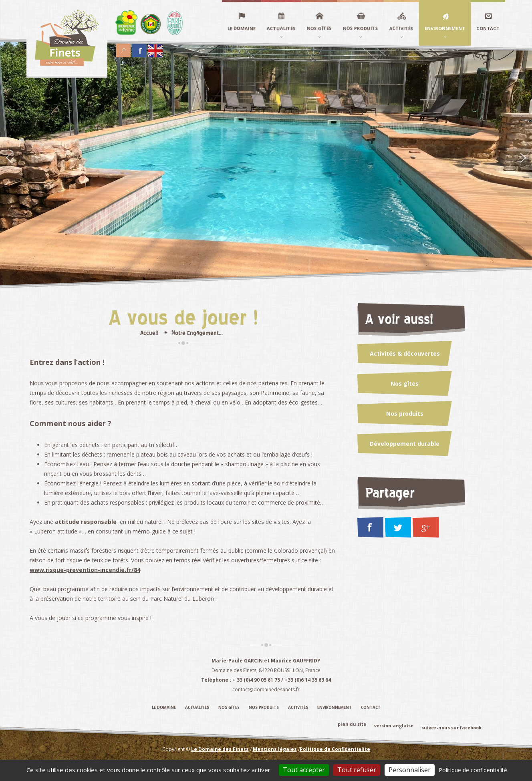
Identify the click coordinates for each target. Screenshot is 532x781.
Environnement (335, 708)
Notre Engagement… (197, 333)
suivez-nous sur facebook (451, 728)
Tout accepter (304, 770)
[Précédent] (9, 159)
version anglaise (394, 726)
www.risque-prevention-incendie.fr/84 (85, 570)
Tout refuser (357, 770)
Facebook (139, 49)
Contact (371, 708)
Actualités (197, 708)
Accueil (149, 333)
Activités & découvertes (405, 353)
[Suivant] (523, 159)
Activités (298, 708)
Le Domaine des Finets (220, 749)
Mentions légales (275, 749)
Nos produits (405, 414)
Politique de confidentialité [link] (473, 770)
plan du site (352, 724)
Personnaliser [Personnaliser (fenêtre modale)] (410, 770)
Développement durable (405, 444)
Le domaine (164, 708)
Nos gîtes (405, 383)
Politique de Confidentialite (335, 749)
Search (123, 49)
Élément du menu (127, 23)
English (155, 49)
